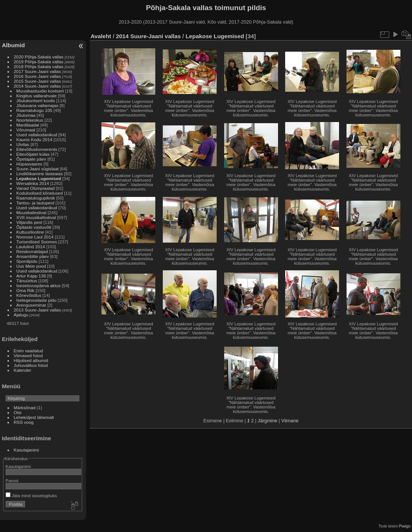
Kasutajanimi (26, 450)
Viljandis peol (29, 222)
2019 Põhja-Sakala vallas (39, 62)
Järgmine (268, 421)
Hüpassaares (29, 164)
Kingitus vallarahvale (37, 96)
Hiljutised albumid (31, 360)
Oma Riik (25, 290)
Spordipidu (27, 261)
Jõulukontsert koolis (36, 101)
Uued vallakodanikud (37, 135)
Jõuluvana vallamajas (38, 105)
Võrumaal (26, 130)
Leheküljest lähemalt (34, 417)
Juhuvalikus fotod (31, 365)
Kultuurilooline (30, 232)
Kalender (23, 370)
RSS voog (24, 422)
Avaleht (101, 36)
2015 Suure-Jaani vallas (37, 81)
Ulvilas (23, 144)
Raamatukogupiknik (36, 198)
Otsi (18, 412)
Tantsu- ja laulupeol (35, 203)
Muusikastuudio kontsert (40, 91)
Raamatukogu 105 (34, 110)
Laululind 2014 (31, 247)
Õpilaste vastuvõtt (34, 227)
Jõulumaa (26, 115)
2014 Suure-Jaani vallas (37, 86)
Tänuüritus (27, 281)
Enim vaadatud (29, 351)
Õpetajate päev (31, 159)
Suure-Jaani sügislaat (38, 169)
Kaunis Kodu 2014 (34, 139)
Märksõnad (25, 408)
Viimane (290, 421)
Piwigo (405, 526)
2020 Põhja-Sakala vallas (39, 57)
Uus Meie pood (31, 266)
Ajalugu (21, 315)
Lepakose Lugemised (39, 178)
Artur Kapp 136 (31, 276)
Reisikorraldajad (32, 251)
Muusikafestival (31, 212)
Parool (12, 481)
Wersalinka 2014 (33, 183)
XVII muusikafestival (36, 217)
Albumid (13, 45)
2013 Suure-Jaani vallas (37, 310)
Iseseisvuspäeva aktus (39, 285)
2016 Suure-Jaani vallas (37, 76)
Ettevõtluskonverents (37, 149)
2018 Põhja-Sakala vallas (39, 66)
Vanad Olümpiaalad (36, 188)
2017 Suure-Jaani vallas (37, 71)
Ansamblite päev (33, 256)
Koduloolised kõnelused (40, 193)
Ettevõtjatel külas (33, 154)
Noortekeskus (30, 120)
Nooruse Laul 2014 (35, 237)
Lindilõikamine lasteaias (40, 174)
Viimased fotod (28, 355)
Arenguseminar (31, 305)
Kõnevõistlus (29, 295)
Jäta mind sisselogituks (31, 495)
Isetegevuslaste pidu (36, 300)
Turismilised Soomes (37, 242)
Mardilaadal (28, 125)
